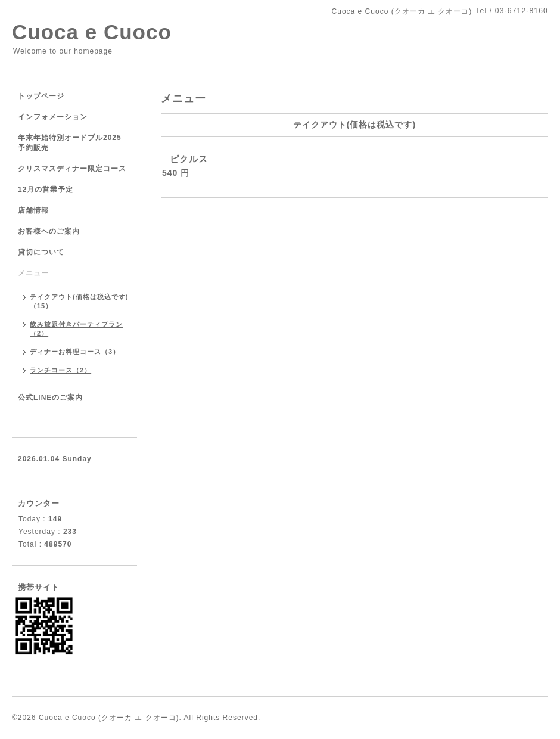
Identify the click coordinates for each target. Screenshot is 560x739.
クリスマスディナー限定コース (76, 169)
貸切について (41, 252)
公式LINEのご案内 (50, 398)
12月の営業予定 (46, 190)
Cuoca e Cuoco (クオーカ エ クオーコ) (109, 718)
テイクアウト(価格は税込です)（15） (79, 301)
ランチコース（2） (60, 370)
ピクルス (189, 159)
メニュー (33, 273)
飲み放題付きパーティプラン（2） (76, 329)
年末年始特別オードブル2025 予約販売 (70, 143)
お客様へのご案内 (49, 231)
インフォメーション (53, 117)
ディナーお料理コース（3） (75, 352)
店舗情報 (33, 210)
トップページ (41, 96)
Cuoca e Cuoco (92, 32)
